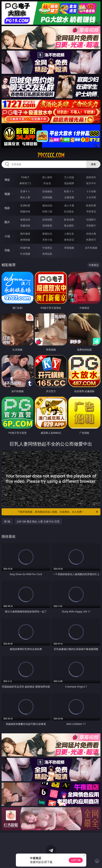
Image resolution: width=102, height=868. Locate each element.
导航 (7, 250)
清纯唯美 (47, 226)
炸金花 (47, 183)
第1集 (7, 521)
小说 (7, 236)
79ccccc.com (51, 155)
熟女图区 (69, 226)
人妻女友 (69, 234)
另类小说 (47, 240)
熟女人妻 (25, 197)
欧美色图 (69, 220)
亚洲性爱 (25, 205)
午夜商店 (47, 248)
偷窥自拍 (25, 220)
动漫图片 (91, 220)
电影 (7, 208)
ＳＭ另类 (91, 197)
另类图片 (91, 226)
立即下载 (76, 860)
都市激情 (25, 234)
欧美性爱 (91, 205)
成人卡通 (69, 205)
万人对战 (69, 177)
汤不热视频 (91, 248)
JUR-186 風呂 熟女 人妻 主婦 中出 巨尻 (38, 521)
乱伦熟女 (69, 211)
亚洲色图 (47, 220)
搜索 (93, 164)
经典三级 (47, 211)
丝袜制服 (47, 197)
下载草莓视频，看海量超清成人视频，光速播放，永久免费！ (58, 512)
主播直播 (69, 197)
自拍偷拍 (47, 191)
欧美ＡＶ (69, 191)
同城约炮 (25, 248)
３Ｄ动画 (91, 191)
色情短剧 (47, 254)
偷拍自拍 (47, 205)
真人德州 (47, 177)
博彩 (7, 180)
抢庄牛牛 (91, 183)
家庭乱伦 (47, 234)
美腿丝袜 (25, 226)
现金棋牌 (69, 183)
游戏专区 (91, 177)
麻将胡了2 (25, 183)
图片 (7, 222)
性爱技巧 (91, 240)
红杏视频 (25, 254)
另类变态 (91, 211)
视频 (7, 194)
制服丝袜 (25, 211)
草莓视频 (69, 248)
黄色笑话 (69, 240)
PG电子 (25, 177)
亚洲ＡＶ (25, 191)
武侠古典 (91, 234)
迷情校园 (25, 240)
